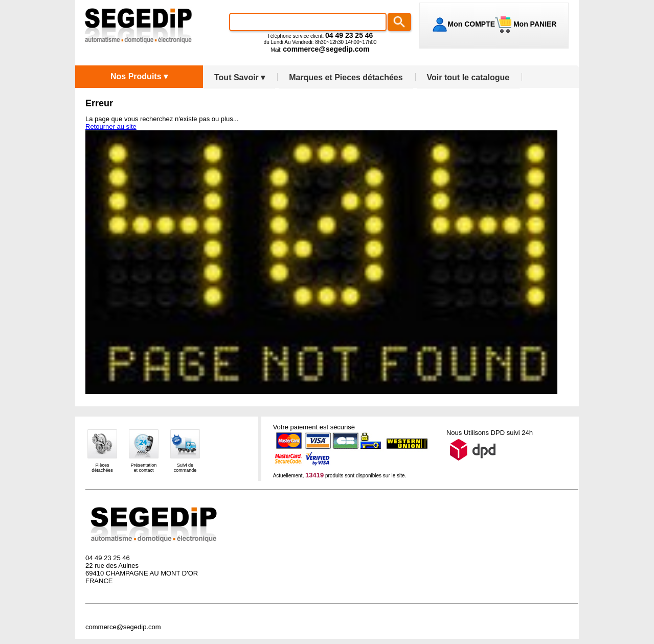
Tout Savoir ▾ (240, 77)
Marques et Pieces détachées (346, 77)
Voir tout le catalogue (468, 77)
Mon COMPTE (472, 24)
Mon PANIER (534, 24)
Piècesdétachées (102, 468)
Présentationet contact (144, 468)
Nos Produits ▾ (139, 76)
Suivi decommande (185, 468)
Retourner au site (111, 126)
